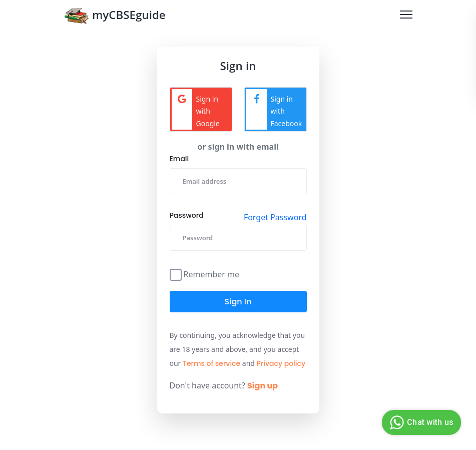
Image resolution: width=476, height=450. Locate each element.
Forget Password (275, 217)
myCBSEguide (115, 17)
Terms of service (211, 363)
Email (179, 159)
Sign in (238, 302)
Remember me (212, 274)
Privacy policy (281, 363)
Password (187, 215)
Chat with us (420, 422)
